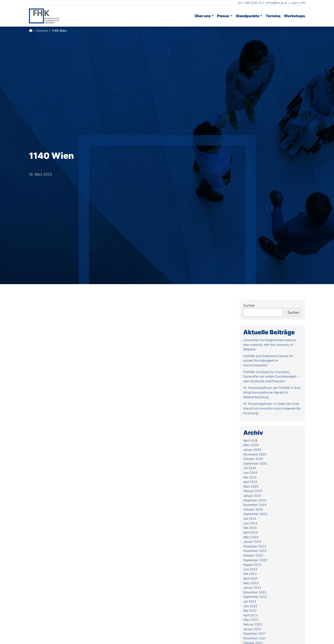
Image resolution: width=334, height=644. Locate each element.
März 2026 (251, 445)
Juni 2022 (250, 606)
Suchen (249, 305)
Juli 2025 (250, 468)
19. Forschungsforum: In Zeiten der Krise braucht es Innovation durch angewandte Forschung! (272, 408)
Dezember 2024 (255, 500)
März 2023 (251, 583)
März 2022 (251, 620)
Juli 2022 (250, 601)
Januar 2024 (252, 542)
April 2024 (250, 532)
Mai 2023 (250, 574)
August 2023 (252, 565)
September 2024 (255, 514)
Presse (223, 16)
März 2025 (251, 486)
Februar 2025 (253, 491)
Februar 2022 (253, 624)
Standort (42, 31)
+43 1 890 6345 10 (249, 3)
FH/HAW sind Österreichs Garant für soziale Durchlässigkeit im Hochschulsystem (268, 361)
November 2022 (255, 592)
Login (294, 3)
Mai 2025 (250, 477)
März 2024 (251, 537)
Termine (273, 16)
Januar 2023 (252, 587)
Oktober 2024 (253, 509)
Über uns (203, 16)
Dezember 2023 (255, 546)
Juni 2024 (250, 523)
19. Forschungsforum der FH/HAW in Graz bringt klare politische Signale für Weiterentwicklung (272, 392)
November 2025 (255, 454)
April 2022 (250, 615)
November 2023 (255, 551)
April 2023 (250, 578)
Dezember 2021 (254, 633)
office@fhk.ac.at (276, 3)
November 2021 (255, 638)
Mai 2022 (250, 610)
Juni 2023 (250, 569)
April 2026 (250, 440)
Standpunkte (248, 16)
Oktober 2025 (253, 459)
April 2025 (250, 482)
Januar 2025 (252, 496)
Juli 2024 (250, 519)
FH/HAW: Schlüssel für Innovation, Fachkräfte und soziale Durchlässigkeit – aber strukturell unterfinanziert (271, 376)
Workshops (294, 16)
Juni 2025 (250, 473)
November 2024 (255, 505)
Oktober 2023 (253, 555)
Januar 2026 (252, 450)
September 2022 (255, 597)
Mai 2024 (250, 528)
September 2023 (255, 560)
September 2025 (255, 463)
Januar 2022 (252, 629)
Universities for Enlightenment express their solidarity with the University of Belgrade (270, 345)
